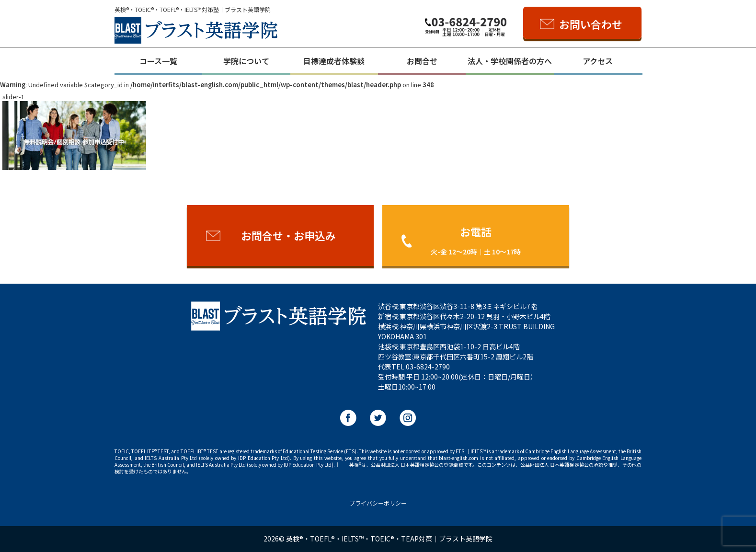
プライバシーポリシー (378, 503)
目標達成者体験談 (334, 61)
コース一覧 (158, 61)
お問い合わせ (591, 24)
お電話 (476, 240)
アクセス (598, 61)
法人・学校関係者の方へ (510, 61)
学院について (246, 61)
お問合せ (422, 61)
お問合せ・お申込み (288, 235)
